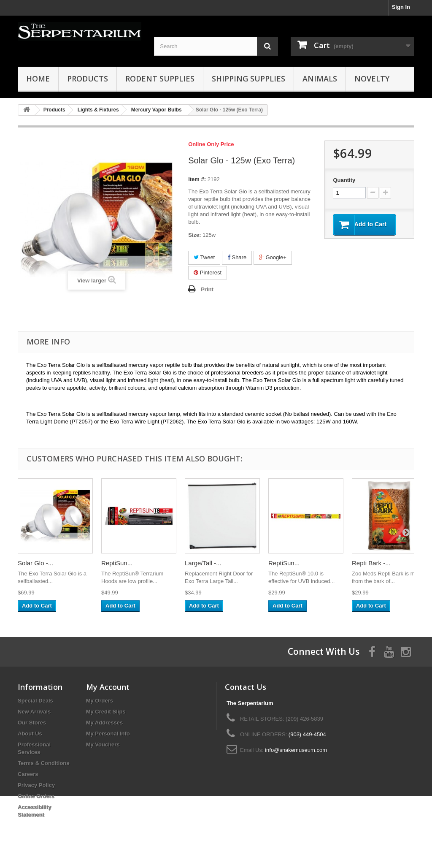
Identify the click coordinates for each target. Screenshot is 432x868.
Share (237, 257)
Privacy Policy (36, 785)
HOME (38, 79)
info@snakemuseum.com (296, 750)
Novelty (372, 79)
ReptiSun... (117, 563)
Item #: (197, 179)
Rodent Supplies (160, 79)
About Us (30, 734)
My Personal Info (108, 734)
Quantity (344, 180)
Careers (28, 774)
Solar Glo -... (35, 563)
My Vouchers (103, 745)
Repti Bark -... (371, 563)
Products (88, 79)
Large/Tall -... (203, 563)
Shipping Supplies (248, 79)
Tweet (204, 257)
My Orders (100, 701)
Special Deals (35, 701)
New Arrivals (34, 712)
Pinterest (208, 273)
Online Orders (36, 796)
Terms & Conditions (44, 763)
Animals (320, 79)
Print (207, 289)
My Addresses (105, 723)
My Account (108, 687)
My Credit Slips (106, 712)
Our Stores (32, 723)
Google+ (273, 257)
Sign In (401, 7)
